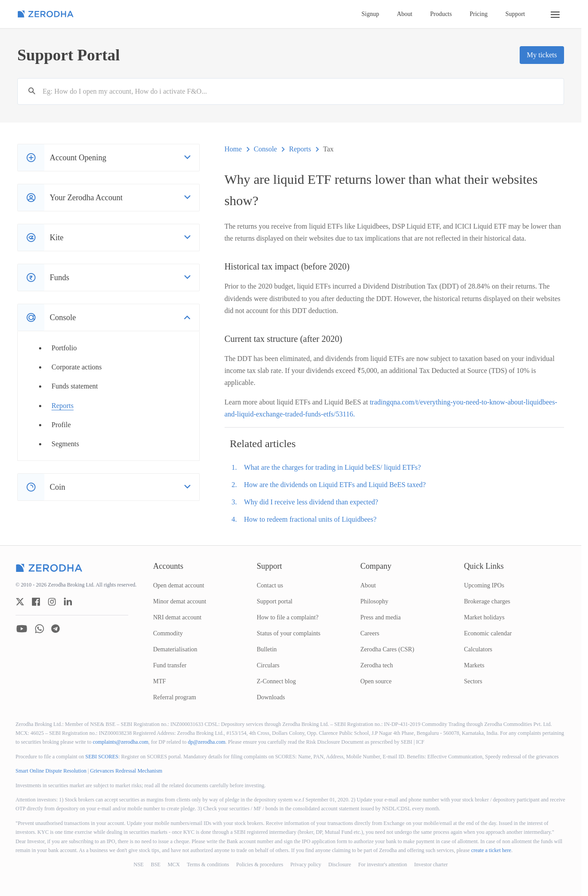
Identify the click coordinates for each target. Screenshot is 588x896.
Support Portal (69, 55)
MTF (160, 681)
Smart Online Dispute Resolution (51, 771)
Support (515, 14)
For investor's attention (383, 864)
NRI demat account (177, 617)
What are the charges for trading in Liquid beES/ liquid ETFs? (333, 467)
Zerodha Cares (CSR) (387, 649)
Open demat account (179, 585)
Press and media (381, 617)
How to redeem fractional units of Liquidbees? (310, 519)
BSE (156, 864)
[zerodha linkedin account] (68, 602)
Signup (371, 14)
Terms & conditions (208, 864)
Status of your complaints (289, 633)
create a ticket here (491, 850)
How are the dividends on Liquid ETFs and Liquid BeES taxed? (335, 485)
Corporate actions (77, 367)
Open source (376, 681)
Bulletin (267, 649)
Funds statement (75, 386)
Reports (63, 406)
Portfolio (64, 348)
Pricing (478, 14)
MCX (174, 864)
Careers (370, 633)
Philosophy (374, 601)
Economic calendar (488, 633)
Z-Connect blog (276, 681)
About (404, 14)
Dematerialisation (175, 649)
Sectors (473, 681)
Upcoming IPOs (484, 585)
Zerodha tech (377, 665)
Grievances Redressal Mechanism (126, 771)
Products (441, 14)
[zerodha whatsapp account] (39, 629)
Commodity (168, 633)
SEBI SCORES (102, 757)
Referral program (175, 697)
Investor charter (431, 864)
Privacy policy (306, 864)
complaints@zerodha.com (120, 742)
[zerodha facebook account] (36, 602)
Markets (474, 665)
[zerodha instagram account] (52, 602)
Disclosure (340, 864)
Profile (61, 425)
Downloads (271, 697)
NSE (139, 864)
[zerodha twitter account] (20, 602)
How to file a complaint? (288, 617)
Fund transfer (170, 665)
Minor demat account (180, 601)
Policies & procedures (260, 864)
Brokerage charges (487, 601)
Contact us (270, 585)
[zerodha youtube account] (22, 629)
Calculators (478, 649)
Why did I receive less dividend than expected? (311, 502)
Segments (65, 444)
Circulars (268, 665)
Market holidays (484, 617)
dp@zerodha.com (207, 742)
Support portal (275, 601)
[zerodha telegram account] (55, 629)
